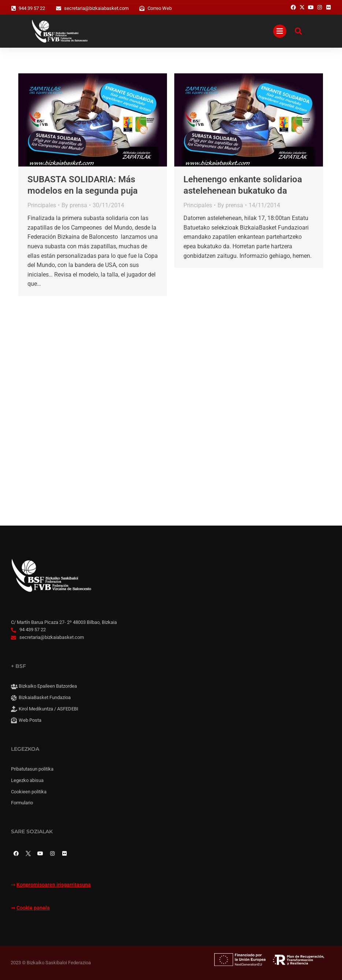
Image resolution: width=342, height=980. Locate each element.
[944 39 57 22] (14, 8)
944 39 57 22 (32, 8)
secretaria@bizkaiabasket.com (96, 8)
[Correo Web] (142, 8)
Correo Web (160, 8)
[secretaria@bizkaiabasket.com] (59, 8)
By (74, 205)
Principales (42, 205)
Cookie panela (33, 908)
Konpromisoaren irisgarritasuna (54, 885)
